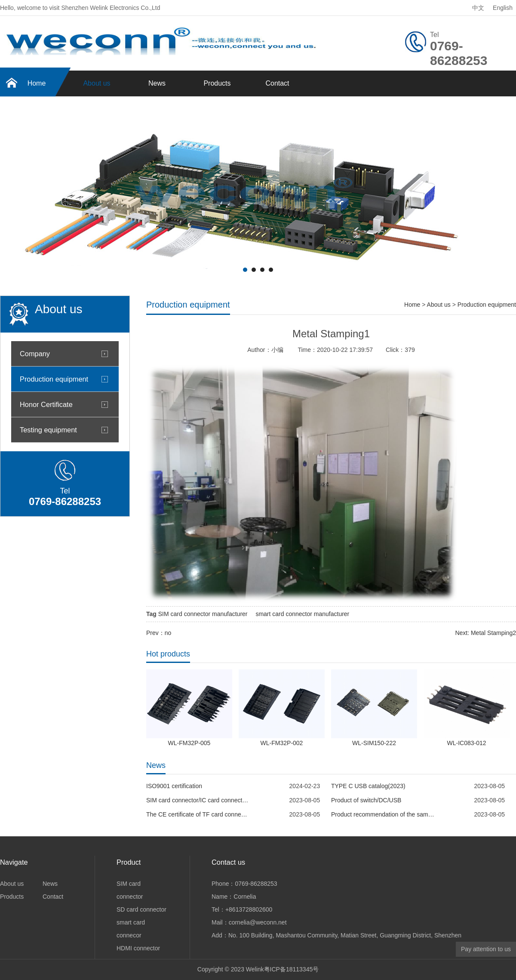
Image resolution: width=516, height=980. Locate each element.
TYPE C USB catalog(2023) (368, 786)
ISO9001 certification (174, 786)
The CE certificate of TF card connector (198, 814)
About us (97, 83)
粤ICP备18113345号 (292, 969)
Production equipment (54, 379)
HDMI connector (138, 948)
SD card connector (141, 909)
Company (35, 354)
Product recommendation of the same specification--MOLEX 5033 (383, 814)
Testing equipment (48, 430)
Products (217, 83)
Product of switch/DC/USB (366, 800)
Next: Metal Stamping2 (485, 633)
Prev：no (159, 633)
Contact (277, 83)
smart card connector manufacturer (302, 614)
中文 (478, 8)
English (503, 8)
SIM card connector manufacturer (203, 614)
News (157, 83)
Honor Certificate (46, 404)
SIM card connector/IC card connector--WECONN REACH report (198, 800)
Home (37, 83)
